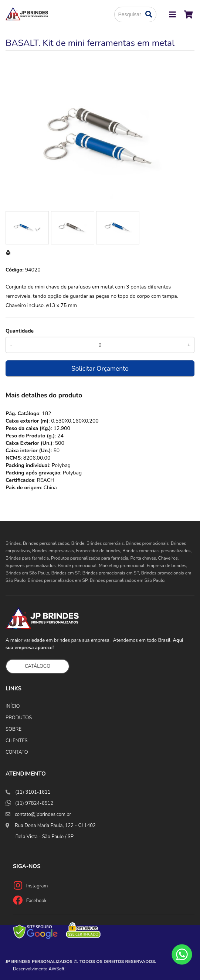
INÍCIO (13, 706)
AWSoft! (57, 969)
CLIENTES (17, 741)
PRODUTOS (19, 718)
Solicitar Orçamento (100, 369)
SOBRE (13, 729)
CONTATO (17, 752)
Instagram (37, 886)
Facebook (36, 901)
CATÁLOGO (38, 666)
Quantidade (20, 331)
